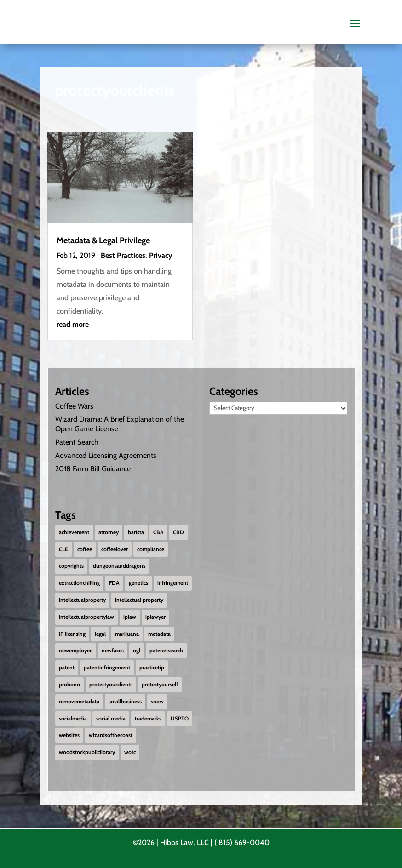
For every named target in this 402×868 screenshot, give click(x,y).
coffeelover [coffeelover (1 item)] (115, 549)
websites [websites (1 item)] (69, 735)
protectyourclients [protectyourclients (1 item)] (111, 684)
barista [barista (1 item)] (136, 532)
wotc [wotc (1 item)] (130, 752)
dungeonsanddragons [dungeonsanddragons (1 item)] (119, 566)
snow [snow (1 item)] (157, 701)
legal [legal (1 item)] (100, 634)
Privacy (161, 255)
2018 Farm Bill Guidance (93, 468)
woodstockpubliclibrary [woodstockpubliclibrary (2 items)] (87, 752)
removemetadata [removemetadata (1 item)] (79, 701)
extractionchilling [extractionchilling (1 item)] (79, 583)
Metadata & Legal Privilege (103, 240)
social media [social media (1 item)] (111, 718)
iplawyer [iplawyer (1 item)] (155, 617)
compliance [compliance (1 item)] (151, 549)
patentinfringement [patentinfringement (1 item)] (107, 667)
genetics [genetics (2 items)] (138, 583)
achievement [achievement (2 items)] (74, 532)
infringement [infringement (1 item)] (173, 583)
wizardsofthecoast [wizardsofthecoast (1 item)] (111, 735)
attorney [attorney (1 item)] (109, 532)
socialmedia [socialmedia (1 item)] (73, 718)
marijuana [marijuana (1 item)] (127, 634)
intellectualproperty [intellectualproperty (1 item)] (82, 600)
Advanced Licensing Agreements (106, 455)
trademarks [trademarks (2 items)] (148, 718)
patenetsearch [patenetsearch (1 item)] (166, 650)
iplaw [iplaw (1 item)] (130, 617)
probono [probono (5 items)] (69, 684)
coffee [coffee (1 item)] (85, 549)
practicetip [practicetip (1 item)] (152, 667)
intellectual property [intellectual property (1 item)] (139, 600)
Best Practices (123, 255)
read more (73, 324)
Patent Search (77, 442)
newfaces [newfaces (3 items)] (113, 650)
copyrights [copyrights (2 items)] (71, 566)
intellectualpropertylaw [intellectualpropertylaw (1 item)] (86, 617)
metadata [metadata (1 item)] (159, 634)
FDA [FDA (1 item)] (114, 583)
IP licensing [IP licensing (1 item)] (72, 634)
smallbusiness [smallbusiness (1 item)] (125, 701)
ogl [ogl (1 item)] (137, 650)
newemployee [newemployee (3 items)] (76, 650)
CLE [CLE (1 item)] (63, 549)
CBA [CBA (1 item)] (158, 532)
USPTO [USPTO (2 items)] (180, 718)
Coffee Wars (74, 406)
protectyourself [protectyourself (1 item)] (160, 684)
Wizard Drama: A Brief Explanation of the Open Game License (120, 424)
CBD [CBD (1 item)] (178, 532)
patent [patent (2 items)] (67, 667)
